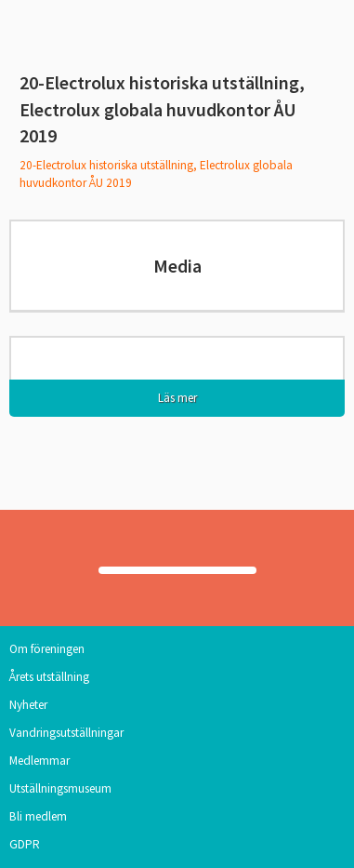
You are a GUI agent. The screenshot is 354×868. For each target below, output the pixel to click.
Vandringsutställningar (66, 733)
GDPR (25, 844)
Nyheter (28, 705)
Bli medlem (38, 816)
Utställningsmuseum (60, 788)
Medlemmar (39, 761)
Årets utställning (49, 677)
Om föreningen (47, 649)
